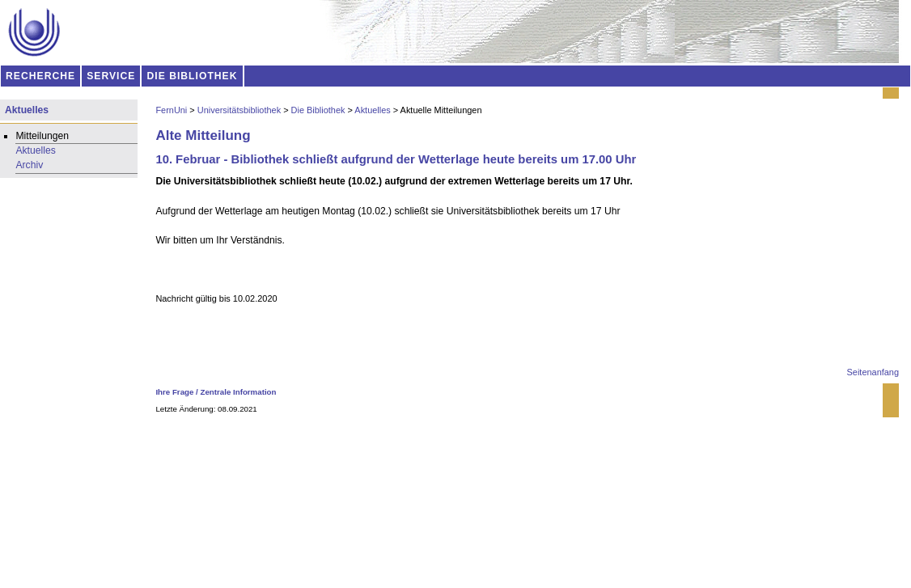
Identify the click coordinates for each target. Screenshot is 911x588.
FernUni (171, 110)
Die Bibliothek (318, 110)
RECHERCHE (40, 76)
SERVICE (111, 76)
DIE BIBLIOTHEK (193, 76)
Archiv (29, 165)
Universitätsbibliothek (239, 110)
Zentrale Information (239, 392)
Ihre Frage (174, 392)
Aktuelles (372, 110)
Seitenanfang (873, 372)
